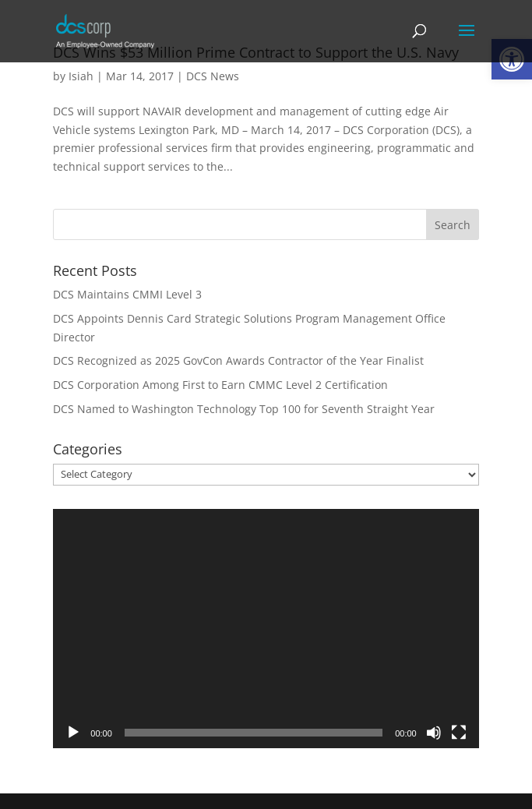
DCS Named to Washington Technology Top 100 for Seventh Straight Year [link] (244, 409)
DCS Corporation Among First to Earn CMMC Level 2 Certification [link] (220, 385)
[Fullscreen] (459, 733)
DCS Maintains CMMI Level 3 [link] (127, 294)
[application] (266, 629)
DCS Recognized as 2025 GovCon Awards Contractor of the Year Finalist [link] (238, 360)
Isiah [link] (81, 76)
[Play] (73, 733)
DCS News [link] (213, 76)
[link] (105, 30)
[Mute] (434, 733)
